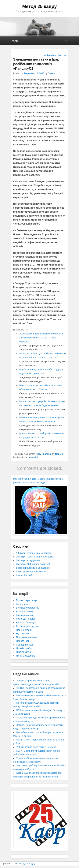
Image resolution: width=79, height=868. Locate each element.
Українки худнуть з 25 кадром (33, 568)
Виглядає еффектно (28, 608)
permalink (33, 457)
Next (62, 55)
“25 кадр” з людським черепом (33, 553)
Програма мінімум (26, 637)
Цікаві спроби (24, 648)
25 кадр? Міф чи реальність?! (33, 564)
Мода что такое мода (34, 482)
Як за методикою (26, 656)
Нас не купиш (24, 630)
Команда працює (26, 619)
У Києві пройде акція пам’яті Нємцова (36, 747)
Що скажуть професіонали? (32, 571)
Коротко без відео (26, 622)
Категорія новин (25, 615)
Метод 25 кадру (39, 6)
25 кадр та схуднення (28, 560)
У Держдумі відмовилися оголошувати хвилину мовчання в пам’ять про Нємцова (41, 338)
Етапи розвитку (25, 611)
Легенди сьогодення (28, 626)
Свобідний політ (25, 645)
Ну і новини (45, 454)
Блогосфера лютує (27, 600)
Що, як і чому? (24, 575)
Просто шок (23, 641)
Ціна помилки (24, 652)
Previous (50, 55)
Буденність (22, 604)
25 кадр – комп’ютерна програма (35, 557)
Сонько (52, 73)
